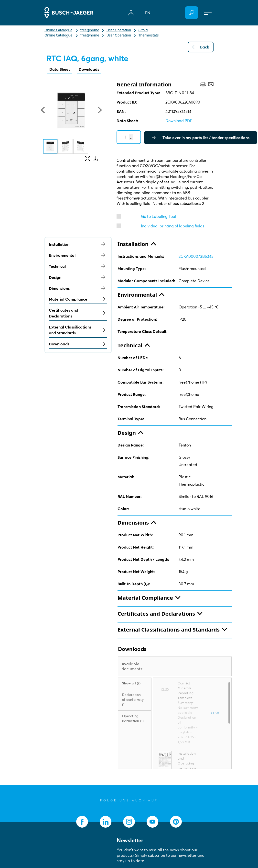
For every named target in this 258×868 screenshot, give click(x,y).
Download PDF (179, 121)
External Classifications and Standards (78, 330)
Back (201, 47)
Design (78, 277)
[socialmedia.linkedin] (106, 822)
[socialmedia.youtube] (152, 822)
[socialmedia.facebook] (82, 822)
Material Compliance (78, 299)
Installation (78, 244)
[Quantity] (129, 137)
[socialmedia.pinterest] (176, 822)
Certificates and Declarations (78, 313)
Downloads (89, 69)
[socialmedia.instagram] (129, 822)
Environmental (78, 255)
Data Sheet (60, 69)
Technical (78, 266)
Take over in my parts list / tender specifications (201, 138)
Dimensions (78, 288)
